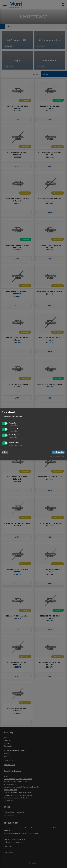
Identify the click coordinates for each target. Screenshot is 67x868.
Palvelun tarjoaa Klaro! (57, 457)
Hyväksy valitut (58, 452)
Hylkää (5, 452)
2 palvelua (13, 425)
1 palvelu (13, 437)
